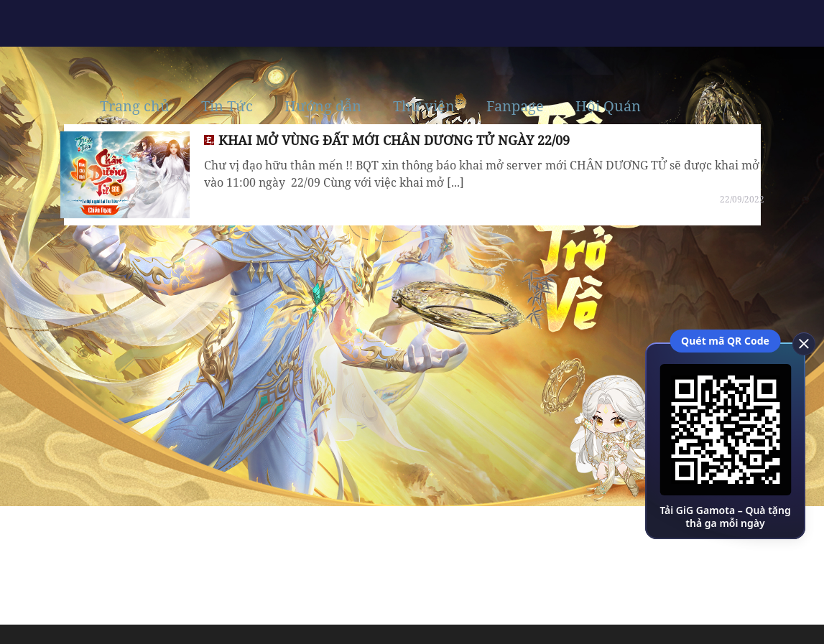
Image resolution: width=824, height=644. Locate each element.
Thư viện (424, 106)
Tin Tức (227, 106)
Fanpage (515, 106)
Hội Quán (608, 106)
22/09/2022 (742, 199)
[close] (799, 342)
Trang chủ (135, 106)
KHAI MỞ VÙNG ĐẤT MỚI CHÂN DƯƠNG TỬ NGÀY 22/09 (394, 140)
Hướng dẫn (323, 106)
